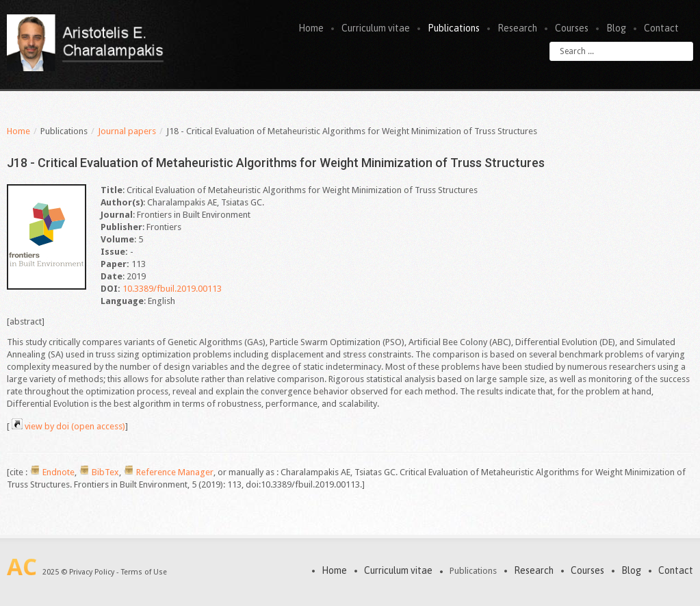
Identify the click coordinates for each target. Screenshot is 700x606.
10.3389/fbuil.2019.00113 (172, 289)
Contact (661, 28)
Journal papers (127, 131)
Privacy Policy (92, 572)
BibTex (105, 472)
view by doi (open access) (75, 426)
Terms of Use (144, 572)
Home (311, 28)
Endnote (59, 472)
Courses (572, 28)
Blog (616, 28)
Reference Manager (175, 472)
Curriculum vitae (376, 28)
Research (517, 28)
